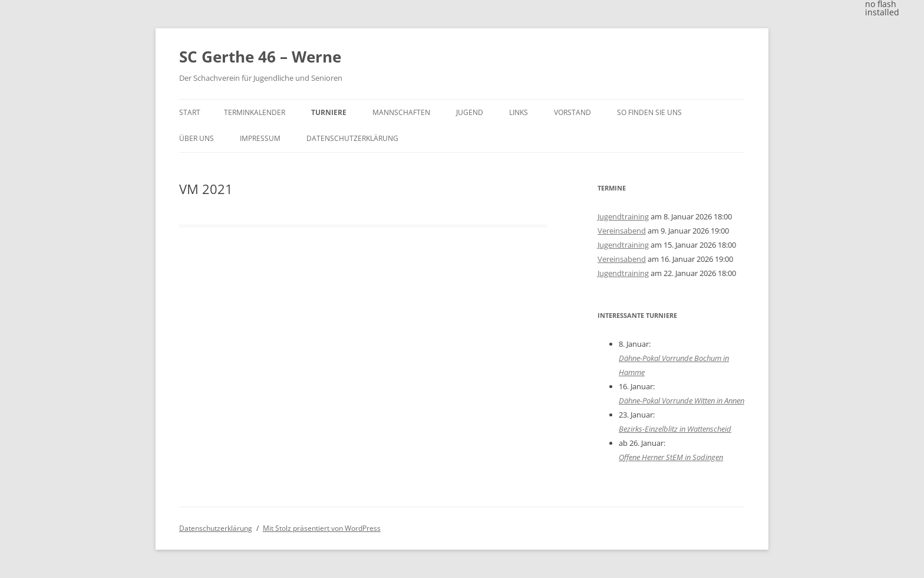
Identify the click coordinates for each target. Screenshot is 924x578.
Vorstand (572, 112)
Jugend (470, 112)
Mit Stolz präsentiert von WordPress (322, 528)
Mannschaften (401, 112)
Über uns (197, 138)
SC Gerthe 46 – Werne (260, 57)
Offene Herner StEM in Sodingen (671, 457)
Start (190, 112)
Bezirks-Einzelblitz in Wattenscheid (675, 429)
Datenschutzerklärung (352, 138)
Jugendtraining (623, 216)
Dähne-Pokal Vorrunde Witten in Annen (682, 400)
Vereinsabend (622, 231)
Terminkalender (255, 112)
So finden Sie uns (649, 112)
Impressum (260, 138)
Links (519, 112)
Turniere (329, 112)
